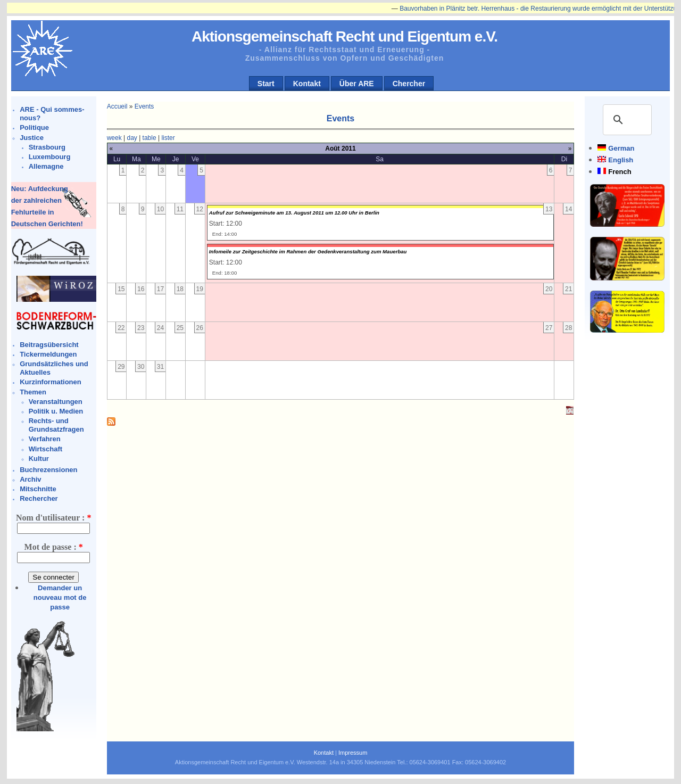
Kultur (39, 459)
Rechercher (39, 498)
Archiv (30, 479)
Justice (32, 138)
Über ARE (357, 84)
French (620, 172)
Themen (33, 392)
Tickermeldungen (48, 354)
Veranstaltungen (56, 402)
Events (144, 106)
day (132, 138)
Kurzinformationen (51, 382)
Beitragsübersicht (49, 345)
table (150, 138)
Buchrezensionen (48, 470)
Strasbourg (47, 147)
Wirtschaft (45, 449)
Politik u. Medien (56, 411)
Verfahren (45, 439)
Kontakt (307, 84)
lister (168, 138)
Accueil (117, 106)
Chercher (409, 84)
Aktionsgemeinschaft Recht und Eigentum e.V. (344, 36)
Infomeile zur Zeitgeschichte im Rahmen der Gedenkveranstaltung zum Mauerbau (308, 251)
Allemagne (46, 166)
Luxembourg (50, 157)
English (621, 160)
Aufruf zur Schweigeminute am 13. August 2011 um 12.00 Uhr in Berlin (294, 213)
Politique (34, 127)
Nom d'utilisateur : (53, 518)
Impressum (353, 753)
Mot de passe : (54, 547)
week (114, 138)
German (621, 148)
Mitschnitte (38, 489)
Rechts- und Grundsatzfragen (56, 425)
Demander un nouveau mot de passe (60, 597)
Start (266, 84)
